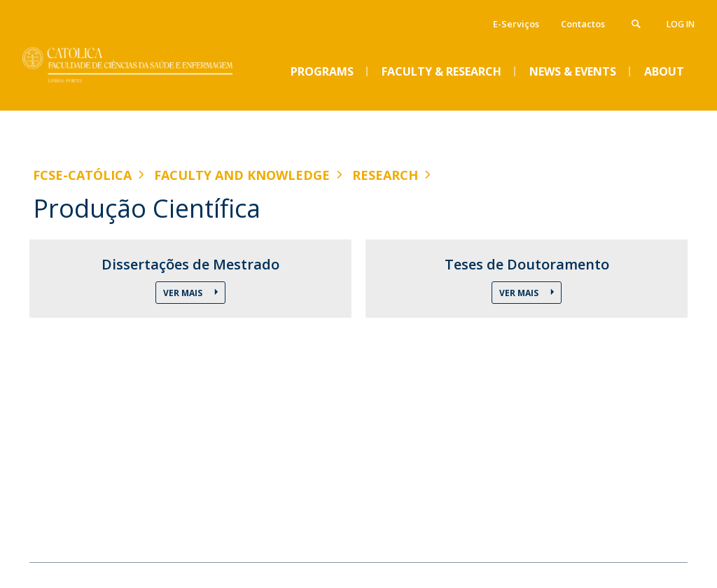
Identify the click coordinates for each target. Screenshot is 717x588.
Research (385, 175)
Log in (681, 24)
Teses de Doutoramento (527, 265)
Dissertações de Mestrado (190, 265)
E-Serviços (516, 24)
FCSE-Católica (82, 175)
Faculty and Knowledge (242, 175)
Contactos (583, 24)
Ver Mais (184, 293)
